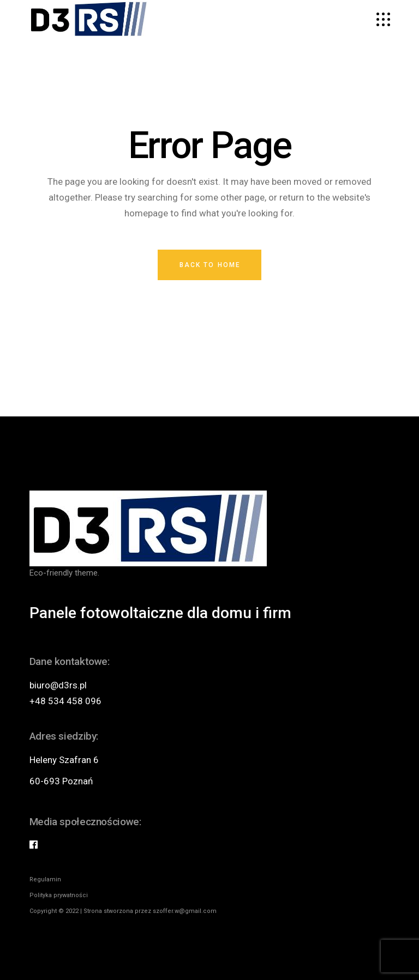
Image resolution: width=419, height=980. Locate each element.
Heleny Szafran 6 (64, 760)
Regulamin (45, 879)
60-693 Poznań (61, 781)
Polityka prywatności (59, 895)
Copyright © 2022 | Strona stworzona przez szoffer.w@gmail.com (123, 911)
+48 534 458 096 (65, 701)
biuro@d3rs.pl (58, 685)
